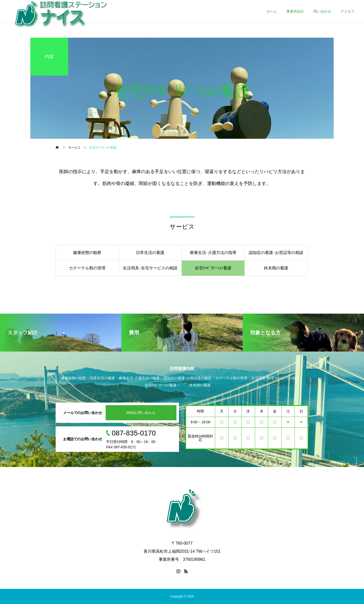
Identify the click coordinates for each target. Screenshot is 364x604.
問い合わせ (322, 11)
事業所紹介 (295, 11)
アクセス (348, 11)
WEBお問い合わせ (141, 413)
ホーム (272, 11)
